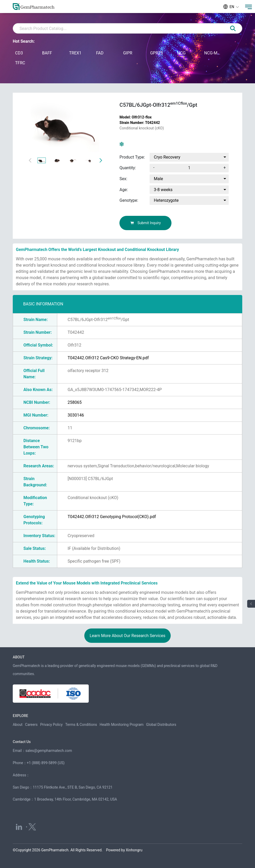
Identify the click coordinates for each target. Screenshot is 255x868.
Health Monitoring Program (122, 725)
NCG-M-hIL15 (213, 53)
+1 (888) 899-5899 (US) (46, 763)
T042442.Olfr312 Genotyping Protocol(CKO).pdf (112, 517)
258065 (75, 402)
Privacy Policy (51, 725)
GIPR (128, 53)
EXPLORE (20, 716)
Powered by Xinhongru (124, 850)
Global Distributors (161, 725)
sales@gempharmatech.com (49, 751)
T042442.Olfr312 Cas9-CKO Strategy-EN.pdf (108, 358)
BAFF (47, 53)
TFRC (20, 63)
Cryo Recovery (167, 157)
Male (158, 179)
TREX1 (75, 53)
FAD (100, 53)
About (18, 725)
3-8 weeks (163, 190)
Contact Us (22, 742)
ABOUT (19, 657)
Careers (31, 725)
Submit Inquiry (146, 223)
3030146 (76, 415)
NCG (181, 53)
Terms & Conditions (81, 725)
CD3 (19, 53)
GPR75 (157, 53)
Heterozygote (166, 200)
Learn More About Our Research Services (127, 636)
